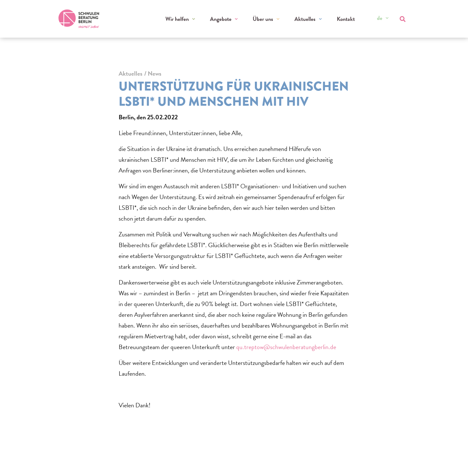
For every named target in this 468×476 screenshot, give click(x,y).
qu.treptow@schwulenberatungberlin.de (286, 347)
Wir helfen (178, 19)
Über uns (264, 19)
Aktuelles (305, 19)
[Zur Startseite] (79, 19)
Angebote (222, 19)
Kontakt (346, 19)
